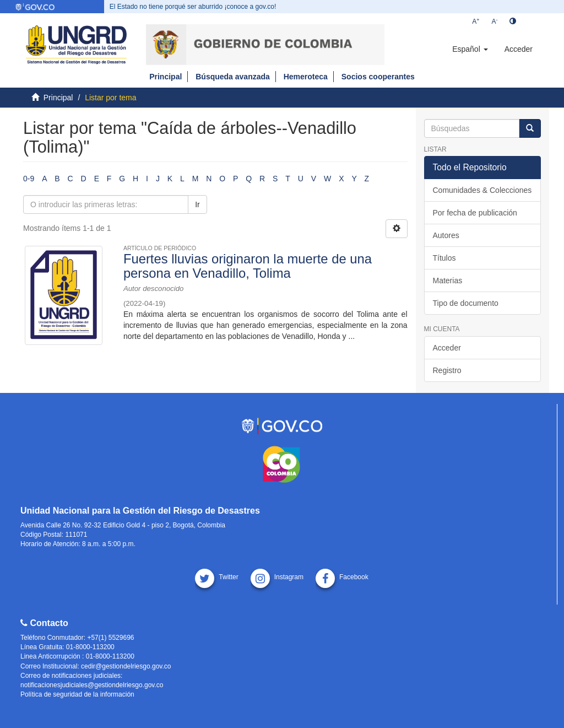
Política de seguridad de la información (77, 694)
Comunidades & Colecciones (482, 190)
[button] (470, 49)
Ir (197, 204)
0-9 (29, 179)
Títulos (444, 258)
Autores (446, 235)
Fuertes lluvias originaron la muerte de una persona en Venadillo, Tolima (248, 266)
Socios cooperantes (378, 77)
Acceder (447, 348)
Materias (448, 281)
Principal (166, 77)
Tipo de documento (466, 303)
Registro (447, 370)
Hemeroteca (306, 77)
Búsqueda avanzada (233, 77)
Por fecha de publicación (475, 213)
